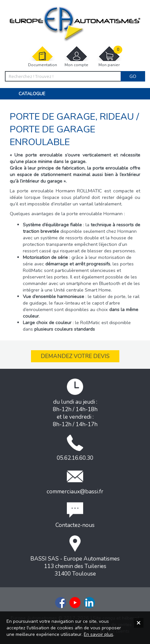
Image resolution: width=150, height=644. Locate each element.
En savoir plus (98, 634)
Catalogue (32, 94)
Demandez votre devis (75, 356)
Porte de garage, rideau (73, 117)
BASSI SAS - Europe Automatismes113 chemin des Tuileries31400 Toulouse (75, 556)
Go (133, 76)
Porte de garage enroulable (52, 136)
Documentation (43, 57)
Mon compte (77, 57)
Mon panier (109, 57)
